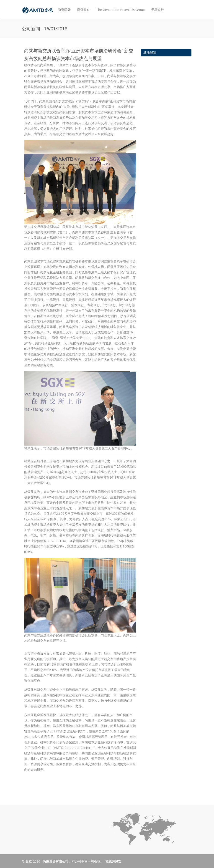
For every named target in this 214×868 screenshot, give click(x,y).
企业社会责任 (67, 29)
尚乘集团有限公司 (55, 861)
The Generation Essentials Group (120, 10)
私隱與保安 (113, 861)
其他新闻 (150, 53)
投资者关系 (89, 28)
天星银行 (157, 10)
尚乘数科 (83, 10)
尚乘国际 (64, 10)
